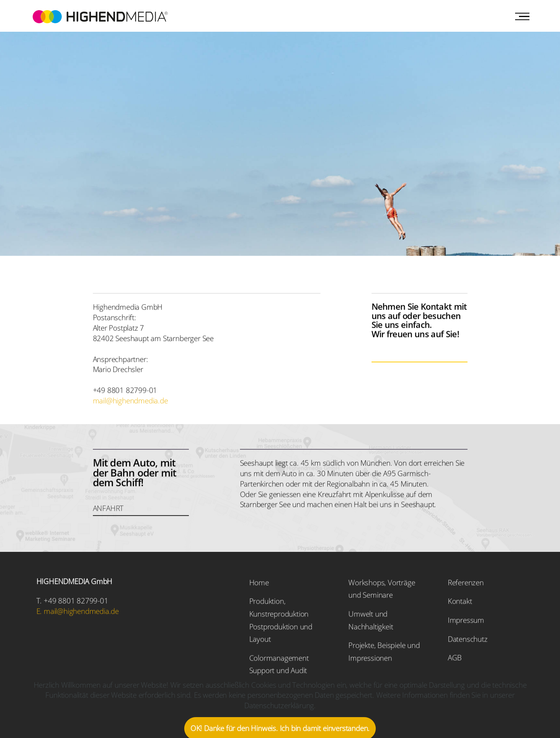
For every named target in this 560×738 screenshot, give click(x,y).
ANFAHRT (108, 521)
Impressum (466, 633)
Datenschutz (468, 652)
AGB (455, 671)
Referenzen (466, 596)
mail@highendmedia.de (130, 414)
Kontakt (460, 615)
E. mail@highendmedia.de (78, 625)
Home (259, 596)
